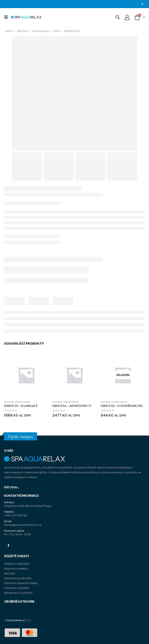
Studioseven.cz (16, 620)
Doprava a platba (16, 569)
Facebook (9, 545)
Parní (57, 31)
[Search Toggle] (118, 17)
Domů (9, 31)
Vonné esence (40, 31)
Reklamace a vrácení (18, 593)
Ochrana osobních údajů (21, 583)
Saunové (9, 402)
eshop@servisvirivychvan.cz (23, 525)
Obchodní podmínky (18, 578)
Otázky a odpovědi (17, 564)
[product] (26, 375)
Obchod (22, 31)
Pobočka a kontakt (16, 588)
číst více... (12, 487)
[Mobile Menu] (7, 17)
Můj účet (10, 573)
